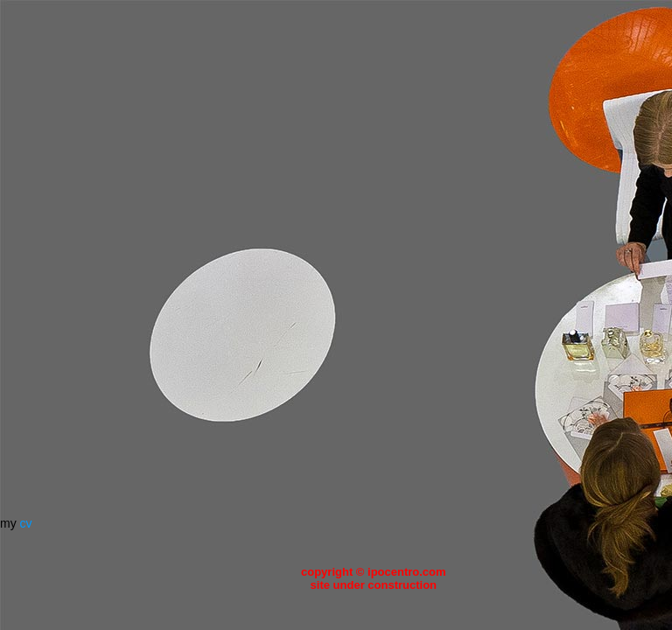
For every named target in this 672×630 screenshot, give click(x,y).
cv (26, 523)
